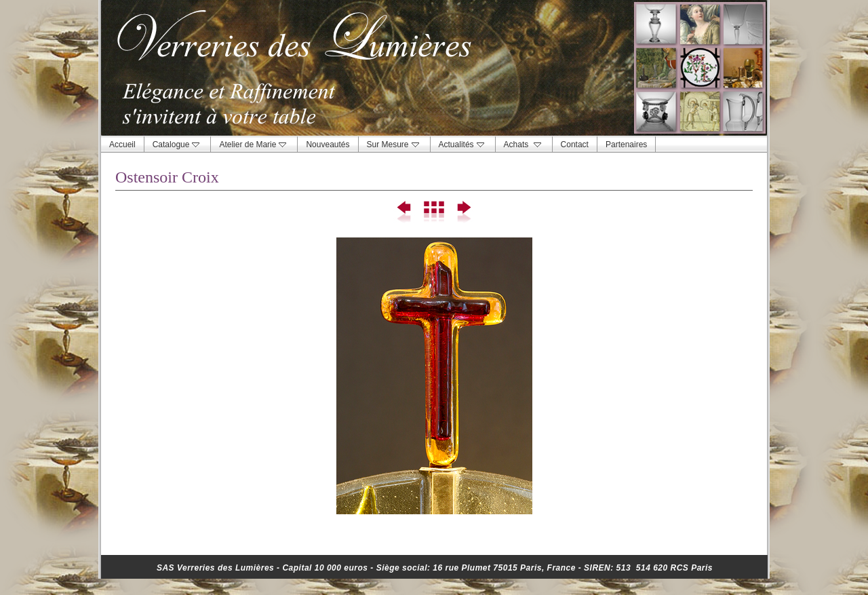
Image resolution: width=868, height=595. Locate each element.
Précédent (405, 212)
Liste (434, 212)
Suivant (463, 212)
